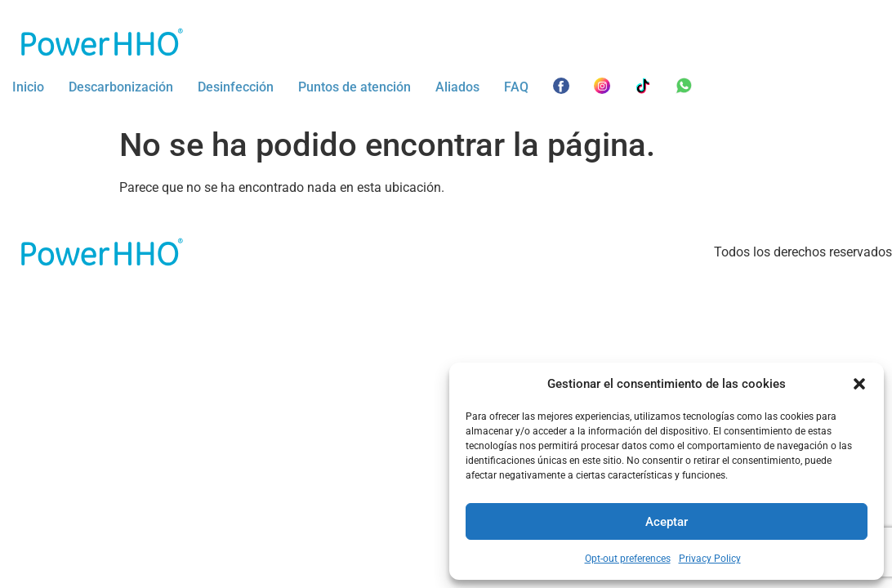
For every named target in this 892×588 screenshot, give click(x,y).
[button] (859, 384)
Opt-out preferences (628, 559)
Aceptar (667, 522)
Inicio (28, 87)
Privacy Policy (710, 559)
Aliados (457, 87)
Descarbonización (121, 87)
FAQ (516, 87)
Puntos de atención (355, 87)
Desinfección (236, 87)
